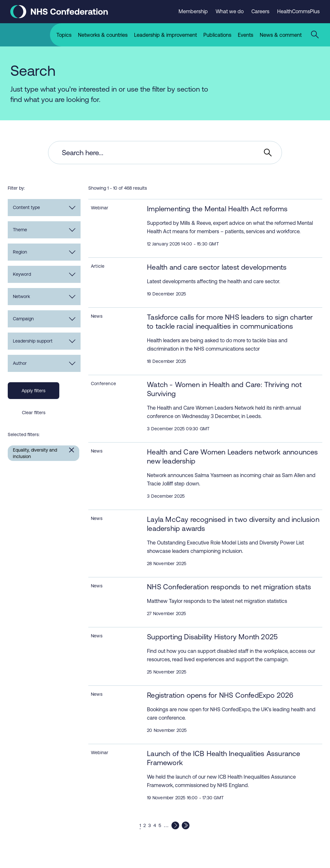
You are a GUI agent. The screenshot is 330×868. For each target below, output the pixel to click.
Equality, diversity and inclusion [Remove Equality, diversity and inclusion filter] (35, 453)
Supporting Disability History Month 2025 (212, 637)
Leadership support (44, 341)
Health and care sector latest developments (217, 267)
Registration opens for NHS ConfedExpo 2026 (220, 695)
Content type (44, 207)
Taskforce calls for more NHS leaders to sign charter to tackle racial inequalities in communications (230, 322)
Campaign (44, 319)
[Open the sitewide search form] (316, 35)
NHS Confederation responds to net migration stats (229, 587)
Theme (44, 230)
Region (44, 252)
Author (44, 363)
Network (44, 296)
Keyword (44, 274)
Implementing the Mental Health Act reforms (217, 209)
